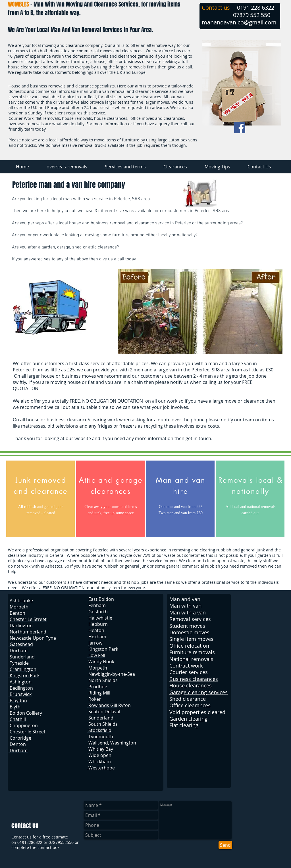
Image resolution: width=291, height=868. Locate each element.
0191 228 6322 (256, 8)
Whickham (100, 762)
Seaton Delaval (104, 712)
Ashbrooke (21, 601)
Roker (95, 699)
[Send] (225, 845)
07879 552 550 (252, 15)
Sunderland (101, 718)
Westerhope (101, 768)
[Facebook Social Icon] (240, 128)
